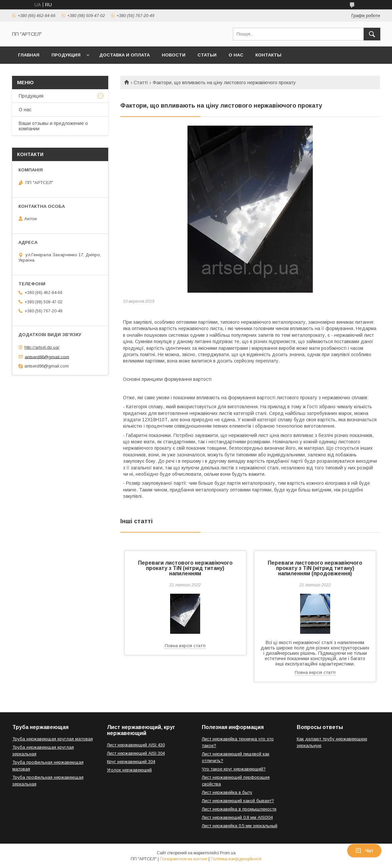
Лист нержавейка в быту (227, 792)
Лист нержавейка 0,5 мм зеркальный (240, 826)
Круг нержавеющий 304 (131, 762)
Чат (364, 851)
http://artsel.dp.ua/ (42, 347)
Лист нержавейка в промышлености (239, 809)
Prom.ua (228, 853)
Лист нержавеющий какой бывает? (238, 801)
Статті (141, 83)
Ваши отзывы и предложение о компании (53, 126)
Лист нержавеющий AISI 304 (136, 753)
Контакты (268, 55)
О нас (236, 55)
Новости (174, 55)
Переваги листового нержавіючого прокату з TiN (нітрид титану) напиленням (185, 568)
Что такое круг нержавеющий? (234, 769)
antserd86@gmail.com (47, 357)
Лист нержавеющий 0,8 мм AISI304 (237, 817)
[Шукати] (372, 34)
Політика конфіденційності (236, 859)
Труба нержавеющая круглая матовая (53, 739)
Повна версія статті (185, 646)
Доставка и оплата (124, 55)
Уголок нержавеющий (129, 770)
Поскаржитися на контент (184, 859)
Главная (29, 55)
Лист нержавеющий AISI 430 (136, 745)
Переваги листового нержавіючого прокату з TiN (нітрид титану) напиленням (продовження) (315, 568)
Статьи (207, 55)
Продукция (66, 55)
